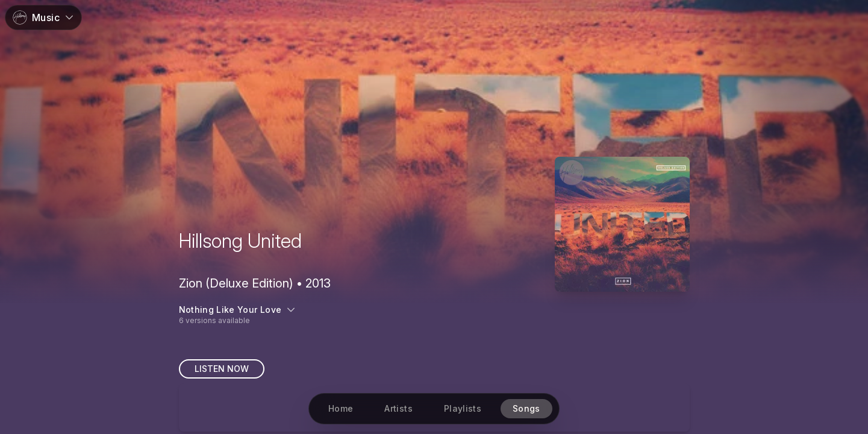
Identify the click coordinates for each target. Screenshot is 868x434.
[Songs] (526, 409)
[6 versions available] (434, 315)
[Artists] (398, 409)
